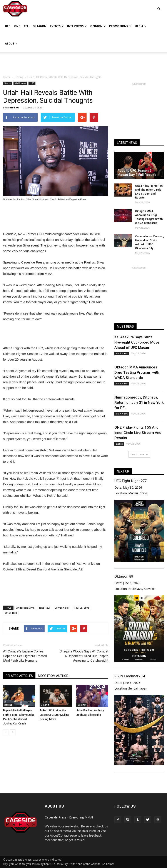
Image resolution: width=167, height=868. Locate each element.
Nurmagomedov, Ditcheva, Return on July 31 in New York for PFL (139, 402)
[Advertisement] (83, 62)
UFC (8, 26)
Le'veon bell (62, 608)
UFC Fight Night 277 (130, 481)
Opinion (98, 26)
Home (7, 77)
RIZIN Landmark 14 (130, 676)
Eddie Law (13, 107)
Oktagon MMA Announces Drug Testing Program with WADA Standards (137, 372)
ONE (17, 26)
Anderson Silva (25, 608)
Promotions (120, 26)
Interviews (77, 26)
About (11, 44)
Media (140, 26)
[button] (159, 6)
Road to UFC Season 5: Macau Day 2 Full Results (137, 173)
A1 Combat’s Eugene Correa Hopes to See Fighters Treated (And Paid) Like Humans (25, 656)
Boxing (8, 83)
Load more (139, 454)
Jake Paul (44, 608)
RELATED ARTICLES (19, 676)
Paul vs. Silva (82, 608)
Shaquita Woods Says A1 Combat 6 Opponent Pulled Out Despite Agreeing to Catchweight (84, 656)
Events (57, 26)
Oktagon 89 (124, 576)
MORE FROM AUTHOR (53, 676)
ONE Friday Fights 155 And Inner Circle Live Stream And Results (138, 433)
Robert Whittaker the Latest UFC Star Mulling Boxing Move (54, 715)
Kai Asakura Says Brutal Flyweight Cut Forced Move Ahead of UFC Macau (137, 342)
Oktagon (39, 26)
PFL (26, 26)
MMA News (20, 83)
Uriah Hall (11, 613)
